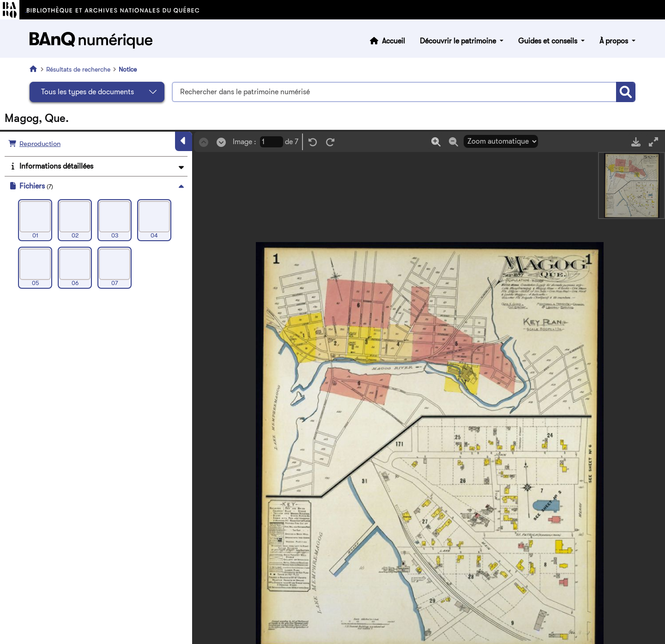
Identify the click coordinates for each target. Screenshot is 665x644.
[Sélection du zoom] (501, 141)
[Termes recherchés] (394, 92)
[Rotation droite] (330, 142)
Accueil (393, 41)
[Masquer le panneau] (184, 141)
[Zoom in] (436, 142)
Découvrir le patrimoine (459, 41)
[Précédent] (204, 142)
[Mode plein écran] (653, 142)
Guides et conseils (549, 41)
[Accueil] (35, 69)
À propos (615, 41)
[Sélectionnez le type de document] (97, 92)
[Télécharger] (636, 142)
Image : (245, 142)
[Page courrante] (272, 142)
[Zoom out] (453, 142)
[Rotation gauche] (313, 142)
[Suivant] (221, 142)
